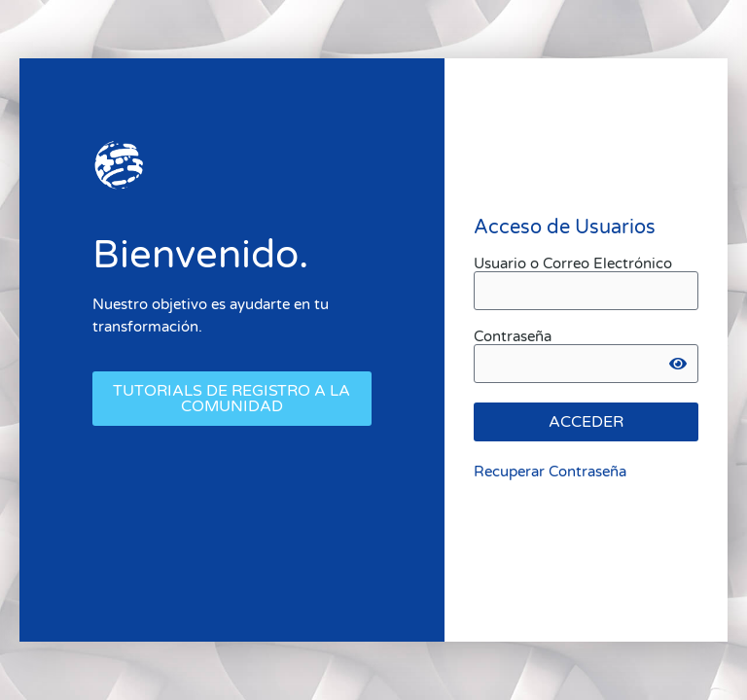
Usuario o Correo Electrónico (573, 264)
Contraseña (513, 337)
